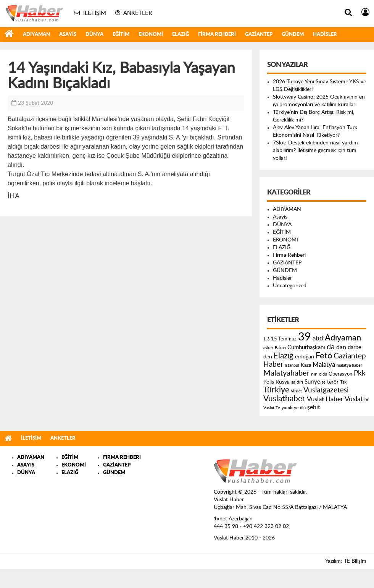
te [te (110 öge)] (324, 382)
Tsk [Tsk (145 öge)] (343, 382)
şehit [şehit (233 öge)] (314, 407)
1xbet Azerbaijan (233, 519)
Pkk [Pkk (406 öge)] (360, 373)
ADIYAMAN (36, 35)
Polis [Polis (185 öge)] (269, 382)
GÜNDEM (293, 35)
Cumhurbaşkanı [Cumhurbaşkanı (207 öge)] (306, 347)
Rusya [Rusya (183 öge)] (283, 382)
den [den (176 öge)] (268, 357)
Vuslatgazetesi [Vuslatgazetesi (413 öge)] (326, 390)
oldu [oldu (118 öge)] (323, 374)
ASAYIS (26, 465)
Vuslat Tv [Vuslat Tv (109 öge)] (272, 408)
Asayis (68, 35)
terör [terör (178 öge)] (333, 382)
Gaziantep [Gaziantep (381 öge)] (350, 356)
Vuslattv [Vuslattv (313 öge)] (357, 399)
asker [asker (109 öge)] (268, 348)
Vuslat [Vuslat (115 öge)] (296, 391)
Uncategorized (290, 286)
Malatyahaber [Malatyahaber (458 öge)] (286, 373)
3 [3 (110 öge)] (268, 339)
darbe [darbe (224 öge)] (355, 347)
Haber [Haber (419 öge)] (273, 364)
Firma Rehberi (217, 35)
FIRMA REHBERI (122, 458)
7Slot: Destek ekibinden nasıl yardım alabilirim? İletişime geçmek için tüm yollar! (315, 151)
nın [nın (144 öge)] (314, 374)
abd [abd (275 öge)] (318, 339)
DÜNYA (94, 35)
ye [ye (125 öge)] (296, 408)
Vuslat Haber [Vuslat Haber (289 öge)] (325, 399)
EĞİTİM (121, 35)
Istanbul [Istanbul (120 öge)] (292, 365)
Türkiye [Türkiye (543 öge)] (276, 390)
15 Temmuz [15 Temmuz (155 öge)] (284, 339)
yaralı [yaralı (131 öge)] (287, 408)
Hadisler (325, 35)
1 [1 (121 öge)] (264, 339)
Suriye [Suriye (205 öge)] (312, 382)
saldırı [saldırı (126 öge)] (297, 382)
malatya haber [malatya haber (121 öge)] (349, 365)
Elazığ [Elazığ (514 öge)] (284, 356)
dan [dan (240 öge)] (341, 347)
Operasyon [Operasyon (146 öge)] (340, 374)
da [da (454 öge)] (331, 347)
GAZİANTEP (259, 35)
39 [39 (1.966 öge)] (305, 337)
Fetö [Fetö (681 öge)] (324, 356)
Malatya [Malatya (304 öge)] (324, 365)
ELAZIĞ (181, 35)
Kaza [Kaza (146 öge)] (306, 365)
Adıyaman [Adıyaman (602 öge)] (343, 338)
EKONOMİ (151, 35)
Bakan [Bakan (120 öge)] (280, 348)
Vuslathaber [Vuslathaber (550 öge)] (284, 399)
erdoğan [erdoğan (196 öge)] (305, 357)
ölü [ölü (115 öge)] (303, 408)
